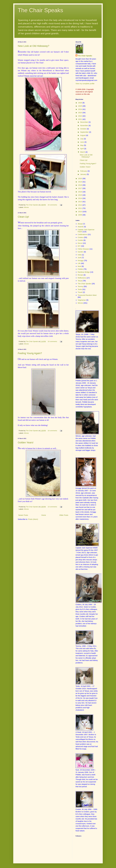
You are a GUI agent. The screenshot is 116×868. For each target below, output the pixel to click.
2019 (80, 182)
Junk (80, 258)
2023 (80, 113)
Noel (79, 266)
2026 (80, 103)
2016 (80, 192)
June (82, 142)
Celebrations (82, 234)
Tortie (80, 289)
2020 (80, 178)
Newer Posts (23, 515)
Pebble (80, 269)
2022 (80, 116)
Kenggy (81, 260)
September (85, 132)
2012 (80, 205)
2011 (80, 208)
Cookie (80, 240)
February (84, 171)
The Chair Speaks (40, 10)
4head (80, 224)
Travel (80, 292)
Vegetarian (82, 300)
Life (79, 263)
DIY (79, 246)
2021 (80, 119)
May (82, 145)
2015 (80, 195)
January (83, 174)
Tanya (80, 281)
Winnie (26, 207)
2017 (80, 188)
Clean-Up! (23, 217)
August (83, 135)
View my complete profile (85, 84)
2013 (80, 202)
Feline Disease (83, 249)
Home (44, 515)
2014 (80, 198)
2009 (80, 215)
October (83, 129)
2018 (80, 185)
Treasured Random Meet (87, 295)
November (84, 125)
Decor (80, 243)
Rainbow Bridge (84, 272)
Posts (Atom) (33, 519)
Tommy (80, 286)
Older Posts (64, 515)
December (84, 122)
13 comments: (53, 507)
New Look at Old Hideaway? (34, 46)
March (83, 152)
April (82, 149)
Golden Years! (26, 442)
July (82, 139)
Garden (81, 252)
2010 (80, 212)
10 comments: (53, 205)
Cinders (81, 237)
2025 (80, 106)
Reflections (82, 278)
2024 (80, 109)
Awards (81, 227)
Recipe (80, 275)
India (80, 255)
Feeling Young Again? (30, 353)
